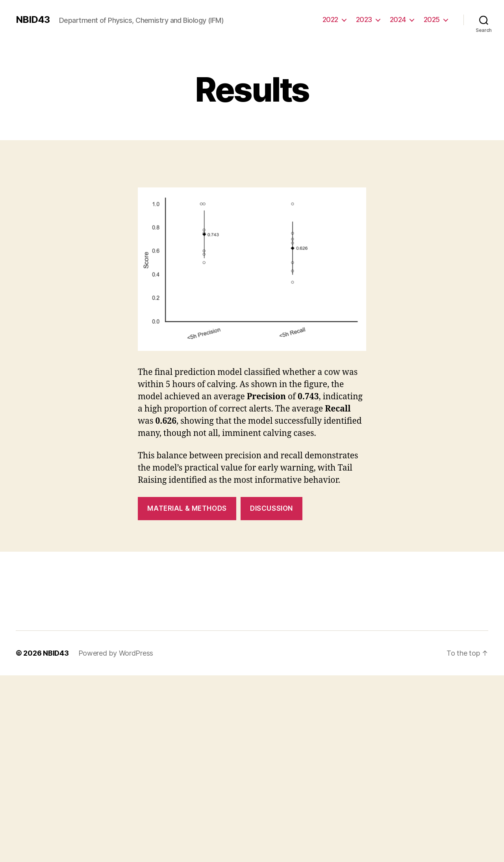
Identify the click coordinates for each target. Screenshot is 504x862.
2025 (432, 19)
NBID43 (33, 20)
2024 (398, 19)
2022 (330, 19)
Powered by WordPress (116, 653)
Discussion (271, 508)
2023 (364, 19)
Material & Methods (187, 508)
